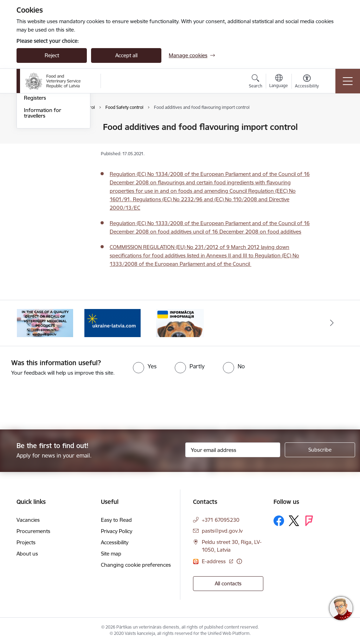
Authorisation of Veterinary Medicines (49, 130)
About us (27, 554)
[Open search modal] (256, 82)
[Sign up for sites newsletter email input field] (233, 450)
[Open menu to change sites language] (279, 82)
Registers (35, 182)
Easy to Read (116, 520)
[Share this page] (334, 142)
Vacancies (28, 520)
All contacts (228, 583)
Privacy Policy (117, 531)
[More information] (239, 561)
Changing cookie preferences (136, 565)
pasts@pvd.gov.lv (222, 531)
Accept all (126, 55)
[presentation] (59, 403)
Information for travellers (43, 197)
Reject (52, 55)
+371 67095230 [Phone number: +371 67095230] (221, 520)
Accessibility (115, 542)
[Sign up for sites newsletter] (320, 450)
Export (32, 157)
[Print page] (334, 124)
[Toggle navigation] (348, 81)
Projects (26, 542)
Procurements (33, 531)
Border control (41, 145)
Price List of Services (48, 170)
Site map (111, 554)
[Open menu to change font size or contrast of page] (307, 82)
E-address (214, 561)
